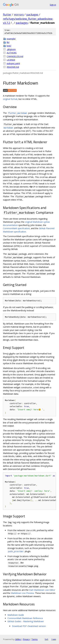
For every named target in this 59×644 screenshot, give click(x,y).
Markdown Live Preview (22, 593)
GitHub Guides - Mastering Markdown (26, 621)
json (54, 639)
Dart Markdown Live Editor (42, 590)
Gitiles (18, 639)
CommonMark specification (16, 228)
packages (32, 15)
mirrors (19, 15)
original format (10, 99)
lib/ (8, 42)
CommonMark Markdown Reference (25, 618)
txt (46, 639)
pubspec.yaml (13, 63)
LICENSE (11, 60)
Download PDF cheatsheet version (29, 626)
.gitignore (11, 49)
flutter (7, 15)
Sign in (53, 5)
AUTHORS (12, 53)
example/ (11, 39)
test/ (9, 46)
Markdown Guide (16, 615)
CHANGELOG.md (15, 56)
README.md (13, 67)
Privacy (26, 639)
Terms (35, 639)
